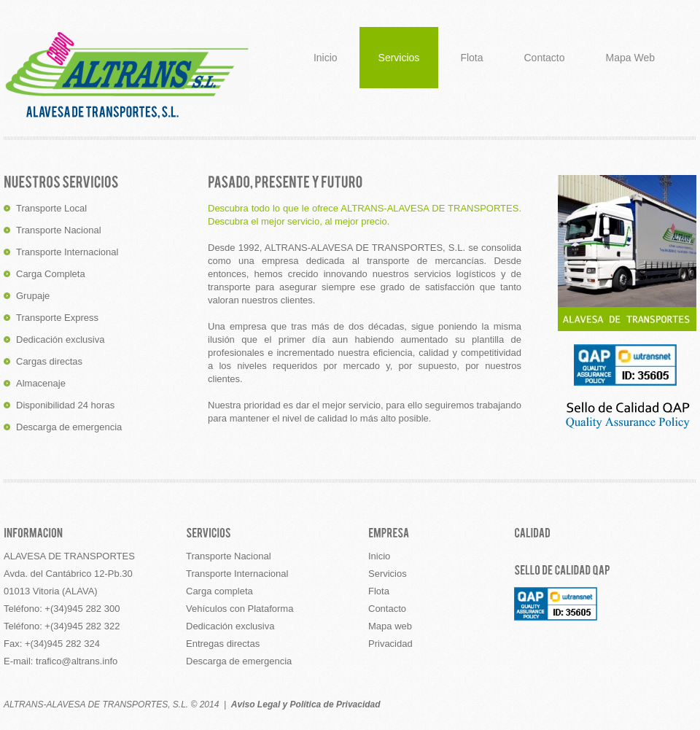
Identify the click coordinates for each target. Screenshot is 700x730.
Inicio (326, 58)
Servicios (399, 58)
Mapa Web (630, 58)
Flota (471, 58)
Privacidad (390, 644)
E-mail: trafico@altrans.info (61, 661)
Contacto (545, 58)
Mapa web (390, 626)
